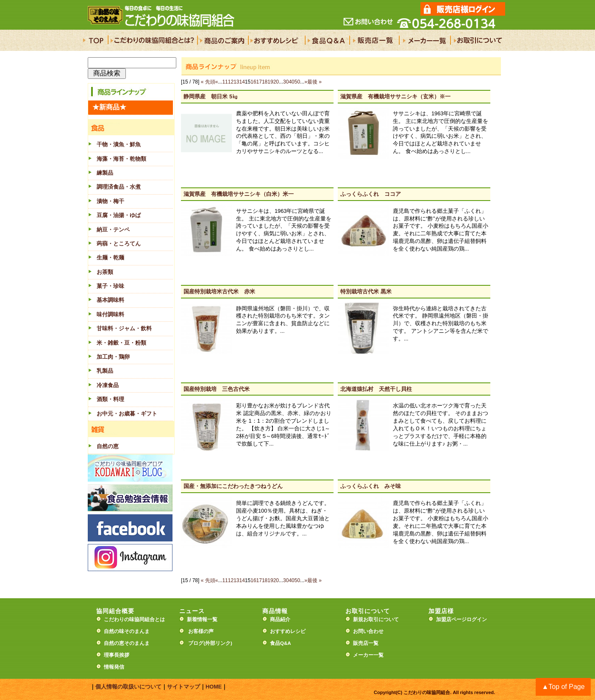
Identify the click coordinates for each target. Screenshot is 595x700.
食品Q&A (281, 643)
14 (242, 82)
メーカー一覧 (368, 655)
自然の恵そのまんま (127, 643)
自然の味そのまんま (127, 631)
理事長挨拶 (117, 655)
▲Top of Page (563, 687)
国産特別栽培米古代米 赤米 (219, 291)
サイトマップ (184, 687)
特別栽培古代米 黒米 (366, 291)
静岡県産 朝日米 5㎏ (211, 96)
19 (270, 82)
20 (276, 82)
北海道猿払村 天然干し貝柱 (376, 389)
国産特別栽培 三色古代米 (217, 389)
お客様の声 (201, 631)
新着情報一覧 (205, 619)
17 (259, 82)
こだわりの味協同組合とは (134, 619)
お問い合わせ (368, 631)
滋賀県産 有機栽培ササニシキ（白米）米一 (239, 194)
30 (286, 82)
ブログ (196, 643)
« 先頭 (208, 82)
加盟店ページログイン (462, 619)
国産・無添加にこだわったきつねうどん (233, 486)
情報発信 (114, 667)
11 (225, 82)
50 (297, 82)
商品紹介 (280, 619)
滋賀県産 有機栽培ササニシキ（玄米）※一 (395, 96)
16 (253, 82)
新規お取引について (376, 619)
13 (236, 82)
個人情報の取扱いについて (128, 687)
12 (231, 82)
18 (265, 82)
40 (291, 82)
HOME (214, 687)
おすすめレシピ (288, 631)
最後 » (314, 82)
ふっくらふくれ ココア (371, 194)
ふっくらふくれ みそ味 (371, 486)
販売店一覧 (366, 643)
